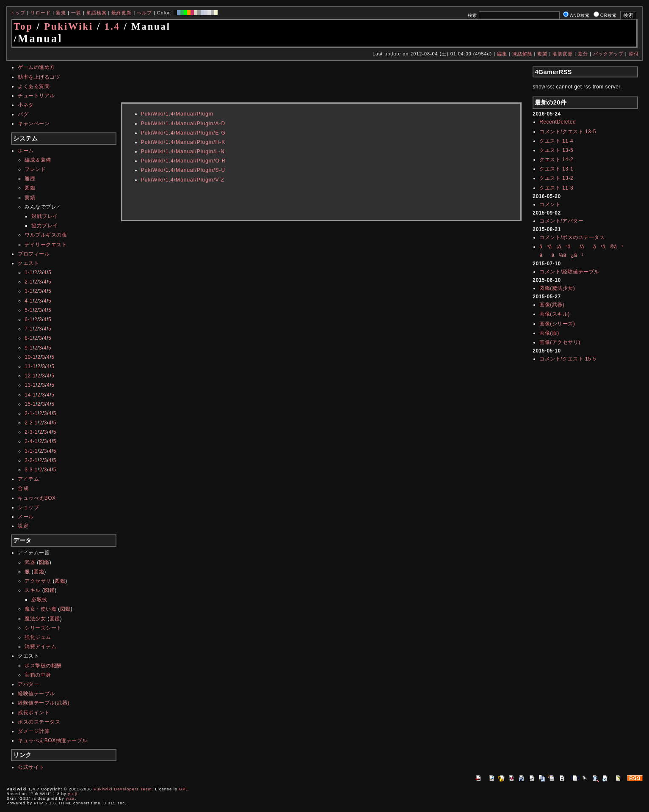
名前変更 (563, 54)
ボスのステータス (39, 722)
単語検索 (97, 13)
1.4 (112, 26)
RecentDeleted (558, 122)
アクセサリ (38, 581)
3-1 (29, 291)
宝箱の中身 (38, 675)
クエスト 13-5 (556, 150)
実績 (30, 198)
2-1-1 (31, 413)
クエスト (28, 263)
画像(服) (549, 333)
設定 (23, 526)
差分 (583, 54)
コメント (550, 204)
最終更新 (122, 13)
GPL (184, 789)
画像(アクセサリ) (560, 342)
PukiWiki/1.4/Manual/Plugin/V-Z (183, 180)
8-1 (29, 338)
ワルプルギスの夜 (46, 235)
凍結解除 (522, 54)
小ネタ (26, 105)
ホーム (26, 151)
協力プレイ (45, 226)
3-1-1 (31, 451)
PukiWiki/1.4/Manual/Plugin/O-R (184, 161)
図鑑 (30, 188)
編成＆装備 (38, 160)
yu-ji (73, 794)
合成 (23, 488)
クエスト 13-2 (556, 178)
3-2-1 (31, 460)
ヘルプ (144, 13)
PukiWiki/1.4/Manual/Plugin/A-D (183, 124)
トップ (18, 13)
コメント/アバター (561, 221)
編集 (502, 54)
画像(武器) (552, 305)
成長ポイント (34, 713)
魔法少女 (35, 619)
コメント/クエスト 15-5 (568, 359)
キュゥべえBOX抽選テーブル (52, 740)
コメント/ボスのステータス (572, 237)
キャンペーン (34, 124)
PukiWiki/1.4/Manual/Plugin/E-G (183, 133)
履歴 (30, 179)
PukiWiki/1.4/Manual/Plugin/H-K (183, 142)
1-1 (29, 273)
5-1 (29, 310)
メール (26, 517)
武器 (30, 562)
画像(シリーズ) (557, 324)
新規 (61, 13)
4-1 (29, 301)
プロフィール (34, 254)
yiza (70, 798)
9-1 (29, 348)
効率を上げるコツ (39, 77)
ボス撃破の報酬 (43, 666)
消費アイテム (40, 647)
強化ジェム (38, 637)
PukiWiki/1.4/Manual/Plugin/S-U (183, 170)
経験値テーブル (36, 694)
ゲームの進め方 (36, 67)
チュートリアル (36, 96)
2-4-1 (31, 441)
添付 (634, 54)
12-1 (30, 376)
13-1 (30, 385)
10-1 (30, 357)
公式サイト (31, 767)
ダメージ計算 (34, 731)
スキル (33, 590)
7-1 (29, 329)
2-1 (29, 282)
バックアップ (608, 54)
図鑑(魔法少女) (557, 288)
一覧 (76, 13)
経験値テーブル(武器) (44, 703)
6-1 (29, 319)
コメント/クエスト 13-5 (568, 132)
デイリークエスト (46, 245)
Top (23, 26)
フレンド (35, 169)
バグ (23, 114)
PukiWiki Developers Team (123, 789)
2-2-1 (31, 423)
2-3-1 (31, 432)
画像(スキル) (555, 314)
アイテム (28, 479)
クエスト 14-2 (556, 160)
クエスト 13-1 (556, 169)
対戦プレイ (45, 216)
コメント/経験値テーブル (569, 272)
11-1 (30, 366)
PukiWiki (69, 26)
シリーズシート (43, 628)
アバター (28, 684)
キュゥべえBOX (37, 498)
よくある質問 (34, 86)
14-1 (30, 395)
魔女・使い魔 (40, 609)
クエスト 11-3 (556, 188)
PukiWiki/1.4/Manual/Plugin (177, 114)
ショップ (28, 507)
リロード (41, 13)
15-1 (30, 404)
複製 (542, 54)
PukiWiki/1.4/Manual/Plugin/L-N (183, 151)
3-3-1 (31, 470)
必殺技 (39, 600)
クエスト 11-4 (556, 141)
